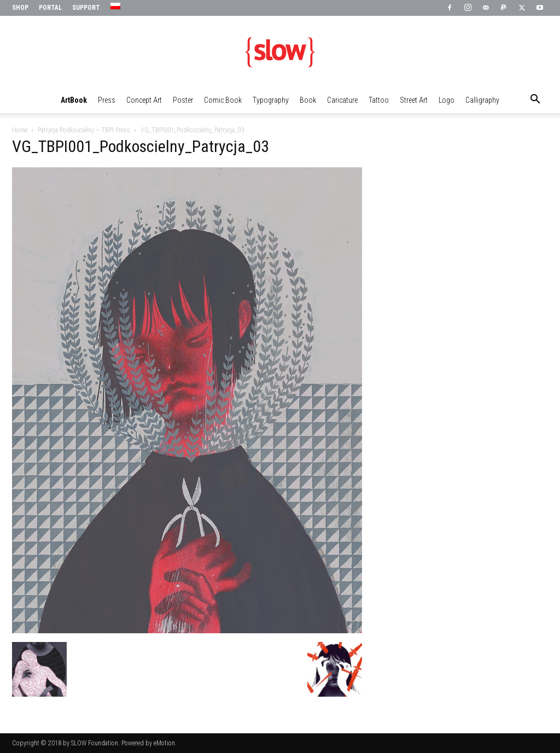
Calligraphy (482, 100)
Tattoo (379, 100)
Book (308, 100)
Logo (447, 100)
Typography (271, 100)
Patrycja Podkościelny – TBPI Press (84, 130)
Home (20, 130)
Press (107, 100)
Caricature (342, 100)
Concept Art (144, 100)
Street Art (414, 100)
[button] (535, 101)
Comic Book (223, 100)
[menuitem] (117, 7)
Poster (183, 100)
